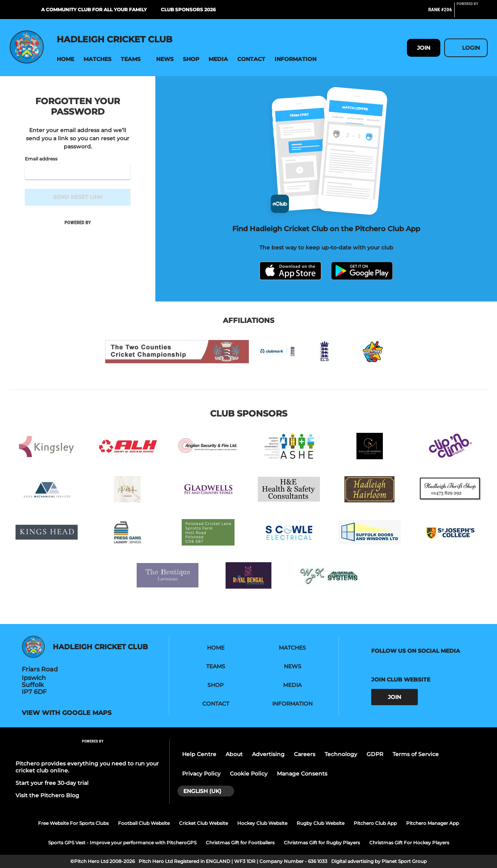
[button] (65, 59)
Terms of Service (416, 754)
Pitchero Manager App (433, 823)
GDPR (375, 754)
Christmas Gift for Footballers (240, 843)
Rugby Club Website (321, 823)
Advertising (268, 754)
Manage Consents (302, 774)
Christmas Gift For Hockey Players (409, 843)
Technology (341, 754)
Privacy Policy (201, 774)
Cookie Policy (249, 774)
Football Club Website (144, 823)
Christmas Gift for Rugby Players (322, 843)
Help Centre (199, 754)
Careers (305, 754)
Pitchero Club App (375, 823)
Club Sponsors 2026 (188, 10)
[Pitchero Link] (472, 13)
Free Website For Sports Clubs (73, 823)
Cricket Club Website (203, 823)
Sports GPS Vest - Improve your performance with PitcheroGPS (122, 843)
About (234, 754)
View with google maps (67, 713)
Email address (41, 159)
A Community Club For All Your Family (94, 10)
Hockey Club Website (262, 823)
